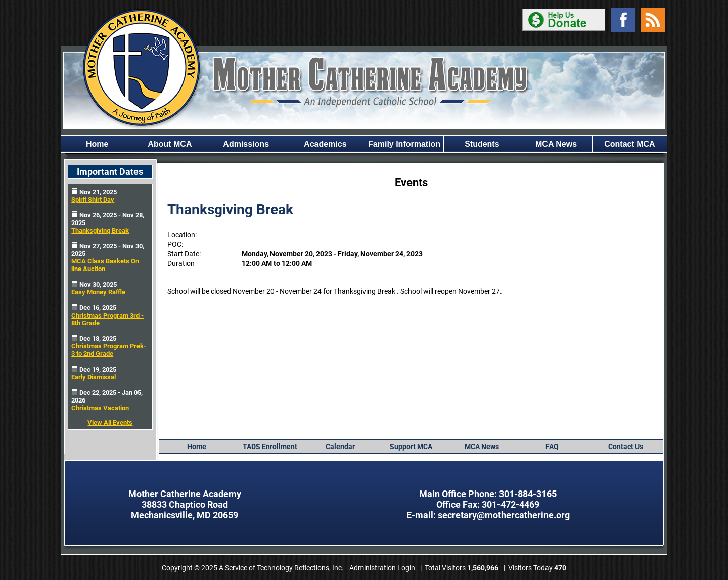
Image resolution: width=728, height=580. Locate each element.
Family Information (404, 144)
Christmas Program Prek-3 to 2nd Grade (109, 350)
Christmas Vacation (100, 408)
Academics (325, 144)
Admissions (246, 144)
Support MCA (411, 447)
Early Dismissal (94, 377)
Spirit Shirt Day (93, 199)
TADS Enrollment (270, 447)
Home (97, 144)
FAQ (552, 447)
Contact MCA (629, 144)
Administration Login (382, 568)
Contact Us (626, 447)
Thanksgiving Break (100, 230)
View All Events (110, 422)
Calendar (340, 447)
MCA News (556, 144)
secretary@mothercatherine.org (504, 515)
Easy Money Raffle (98, 292)
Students (482, 144)
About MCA (170, 144)
